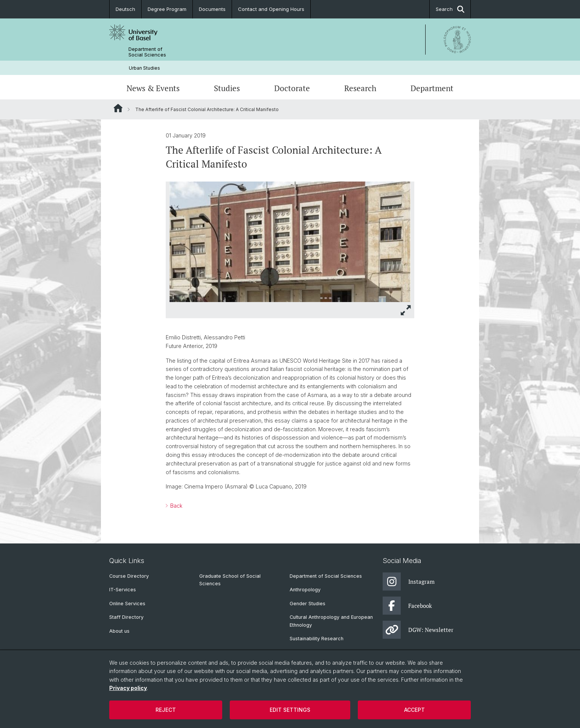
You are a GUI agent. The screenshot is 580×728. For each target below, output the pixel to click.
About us (119, 631)
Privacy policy (128, 688)
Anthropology (305, 590)
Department (432, 88)
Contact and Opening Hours (271, 9)
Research (360, 88)
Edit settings (290, 710)
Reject (166, 710)
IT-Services (123, 590)
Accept (414, 710)
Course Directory (129, 576)
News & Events (153, 88)
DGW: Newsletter (418, 630)
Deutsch (125, 9)
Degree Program (167, 9)
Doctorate (292, 88)
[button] (406, 310)
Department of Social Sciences (147, 52)
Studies (227, 88)
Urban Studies (144, 68)
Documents (212, 9)
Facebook (407, 606)
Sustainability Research (317, 639)
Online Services (127, 604)
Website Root (118, 108)
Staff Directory (126, 617)
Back (176, 506)
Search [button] (450, 9)
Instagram (409, 581)
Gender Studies (308, 604)
